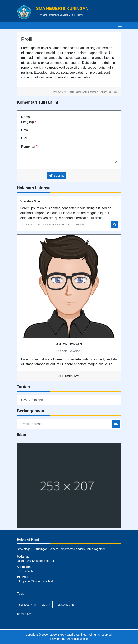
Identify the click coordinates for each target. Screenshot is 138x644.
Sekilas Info (28, 605)
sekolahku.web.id (77, 639)
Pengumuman (65, 605)
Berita (46, 605)
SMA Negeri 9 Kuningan (72, 635)
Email (26, 130)
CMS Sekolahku (33, 400)
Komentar (29, 146)
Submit (56, 175)
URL (25, 138)
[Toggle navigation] (120, 26)
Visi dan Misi (30, 201)
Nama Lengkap (29, 119)
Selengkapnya (69, 376)
